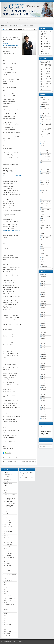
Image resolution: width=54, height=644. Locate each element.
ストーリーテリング (45, 169)
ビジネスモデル (44, 176)
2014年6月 (43, 401)
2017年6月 (43, 341)
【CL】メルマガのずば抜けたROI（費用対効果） (46, 43)
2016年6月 (43, 368)
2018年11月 (43, 303)
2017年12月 (43, 328)
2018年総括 (43, 98)
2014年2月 (43, 410)
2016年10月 (43, 359)
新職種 (42, 249)
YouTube (43, 118)
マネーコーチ (44, 197)
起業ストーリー (44, 260)
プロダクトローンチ (45, 183)
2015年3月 (43, 381)
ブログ (42, 178)
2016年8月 (43, 363)
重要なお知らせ (44, 264)
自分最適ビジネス (45, 255)
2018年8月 (43, 310)
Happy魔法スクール (45, 109)
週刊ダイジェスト (45, 262)
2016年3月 (43, 374)
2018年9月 (43, 308)
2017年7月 (43, 339)
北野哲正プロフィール (23, 19)
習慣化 (42, 253)
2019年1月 (43, 299)
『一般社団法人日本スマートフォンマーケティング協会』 (46, 130)
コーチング (43, 165)
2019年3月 (43, 295)
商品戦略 (43, 233)
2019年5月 (43, 290)
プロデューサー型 (45, 185)
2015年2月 (43, 383)
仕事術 (42, 212)
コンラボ (43, 163)
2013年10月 (43, 419)
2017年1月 (43, 352)
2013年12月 (43, 414)
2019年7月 (43, 286)
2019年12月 (43, 275)
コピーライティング (45, 155)
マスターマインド (45, 195)
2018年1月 (43, 326)
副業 (42, 223)
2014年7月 (43, 399)
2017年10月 (43, 332)
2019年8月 (43, 283)
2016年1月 (43, 379)
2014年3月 (43, 407)
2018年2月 (43, 323)
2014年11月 (43, 390)
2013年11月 (43, 416)
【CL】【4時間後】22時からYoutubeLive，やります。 (46, 33)
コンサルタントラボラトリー (10, 531)
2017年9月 (43, 334)
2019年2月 (43, 297)
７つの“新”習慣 (44, 266)
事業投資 (43, 207)
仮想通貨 (43, 214)
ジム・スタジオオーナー (46, 167)
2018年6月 (43, 314)
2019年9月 (43, 281)
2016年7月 (43, 365)
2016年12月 (43, 354)
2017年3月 (43, 348)
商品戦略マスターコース (46, 235)
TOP (5, 19)
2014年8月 (43, 396)
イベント (43, 144)
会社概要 (6, 22)
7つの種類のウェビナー (46, 100)
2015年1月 (43, 385)
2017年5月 (43, 343)
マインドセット (14, 457)
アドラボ (43, 139)
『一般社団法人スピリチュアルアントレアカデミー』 (46, 125)
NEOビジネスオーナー (45, 113)
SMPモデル (43, 115)
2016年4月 (43, 372)
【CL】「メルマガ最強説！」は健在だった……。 (46, 38)
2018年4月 (43, 319)
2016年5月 (43, 370)
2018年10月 (43, 306)
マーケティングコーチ (45, 202)
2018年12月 (43, 301)
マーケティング (44, 199)
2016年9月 (43, 361)
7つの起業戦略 (44, 102)
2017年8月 (43, 337)
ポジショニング (44, 191)
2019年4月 (43, 292)
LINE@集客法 (44, 111)
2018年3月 (43, 321)
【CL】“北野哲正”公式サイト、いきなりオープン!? (46, 48)
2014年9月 (43, 394)
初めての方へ (13, 19)
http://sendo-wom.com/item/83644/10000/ (12, 176)
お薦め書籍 (43, 137)
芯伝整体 (43, 258)
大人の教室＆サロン (45, 238)
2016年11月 (43, 357)
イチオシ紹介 (44, 141)
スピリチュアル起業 (45, 171)
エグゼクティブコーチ (45, 148)
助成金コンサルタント (45, 225)
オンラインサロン (45, 150)
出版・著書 (43, 221)
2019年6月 (43, 288)
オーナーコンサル (45, 152)
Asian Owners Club (45, 104)
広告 (42, 242)
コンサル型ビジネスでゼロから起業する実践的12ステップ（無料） (27, 474)
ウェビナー (43, 146)
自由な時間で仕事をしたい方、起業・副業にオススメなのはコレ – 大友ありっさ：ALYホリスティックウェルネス (46, 65)
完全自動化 (43, 240)
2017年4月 (43, 345)
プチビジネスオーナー (45, 180)
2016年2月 (43, 376)
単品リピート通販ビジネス (9, 598)
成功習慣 (43, 244)
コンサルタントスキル (45, 157)
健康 (42, 219)
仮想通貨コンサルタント (46, 216)
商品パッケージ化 (45, 231)
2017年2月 (43, 350)
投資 (42, 246)
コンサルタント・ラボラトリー (38, 19)
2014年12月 (43, 388)
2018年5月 (43, 317)
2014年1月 (43, 412)
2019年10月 (43, 279)
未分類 (42, 251)
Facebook (43, 107)
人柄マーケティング (45, 210)
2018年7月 (43, 312)
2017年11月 (43, 330)
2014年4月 (43, 405)
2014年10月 (43, 392)
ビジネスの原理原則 (45, 174)
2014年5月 (43, 403)
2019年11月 (43, 277)
